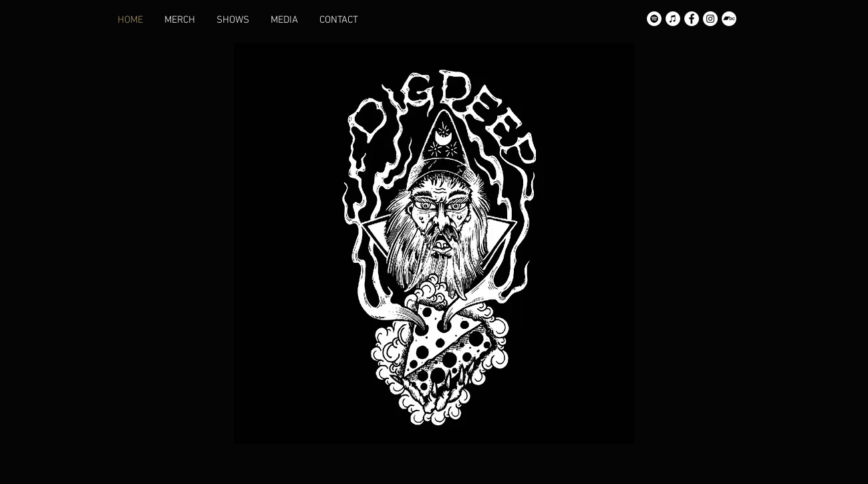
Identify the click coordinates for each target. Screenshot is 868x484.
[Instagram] (710, 19)
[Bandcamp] (729, 19)
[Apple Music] (673, 19)
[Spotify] (654, 19)
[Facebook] (692, 19)
